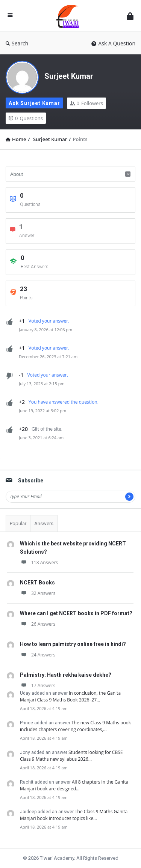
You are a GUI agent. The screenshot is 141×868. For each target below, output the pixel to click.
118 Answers (39, 562)
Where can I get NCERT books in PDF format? (76, 613)
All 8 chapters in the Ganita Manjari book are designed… (74, 785)
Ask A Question (113, 43)
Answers (44, 523)
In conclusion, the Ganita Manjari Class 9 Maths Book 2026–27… (70, 696)
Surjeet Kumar (69, 76)
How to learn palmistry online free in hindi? (73, 644)
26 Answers (38, 624)
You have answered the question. (64, 402)
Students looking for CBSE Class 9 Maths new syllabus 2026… (71, 756)
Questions (26, 118)
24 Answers (38, 655)
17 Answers (38, 686)
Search (17, 43)
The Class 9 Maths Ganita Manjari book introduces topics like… (74, 815)
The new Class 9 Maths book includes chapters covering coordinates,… (75, 726)
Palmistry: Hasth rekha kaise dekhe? (66, 675)
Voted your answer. (49, 321)
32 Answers (38, 593)
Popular (18, 523)
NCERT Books (37, 583)
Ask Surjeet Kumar (34, 103)
